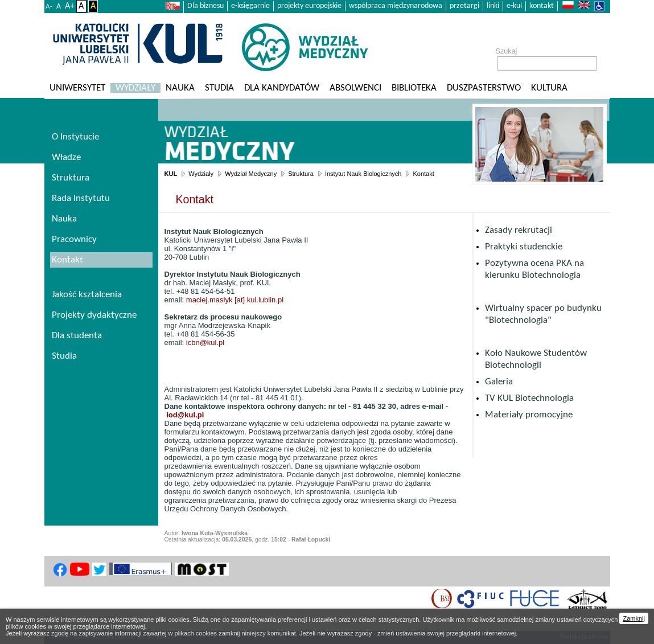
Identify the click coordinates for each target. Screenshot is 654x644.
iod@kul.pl (185, 415)
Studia (219, 88)
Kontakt (423, 174)
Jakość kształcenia (87, 295)
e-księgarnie (250, 6)
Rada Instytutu (81, 198)
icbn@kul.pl (205, 342)
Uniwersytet (77, 88)
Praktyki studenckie (524, 247)
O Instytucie (75, 137)
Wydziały (135, 88)
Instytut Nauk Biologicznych (363, 174)
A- (49, 7)
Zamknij (634, 618)
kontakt (542, 6)
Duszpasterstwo (484, 88)
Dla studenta (77, 336)
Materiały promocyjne (529, 415)
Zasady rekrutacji (519, 230)
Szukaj (507, 51)
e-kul (514, 6)
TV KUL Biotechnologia (529, 398)
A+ (70, 6)
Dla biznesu (205, 6)
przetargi (464, 6)
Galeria (499, 382)
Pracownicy (74, 239)
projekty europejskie (309, 6)
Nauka (180, 88)
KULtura (549, 88)
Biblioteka (414, 88)
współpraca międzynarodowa (396, 6)
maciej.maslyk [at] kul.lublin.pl (235, 300)
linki (493, 6)
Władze (66, 157)
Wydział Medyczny (251, 174)
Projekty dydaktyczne (94, 315)
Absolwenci (355, 88)
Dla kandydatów (282, 88)
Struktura (301, 174)
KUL (171, 174)
